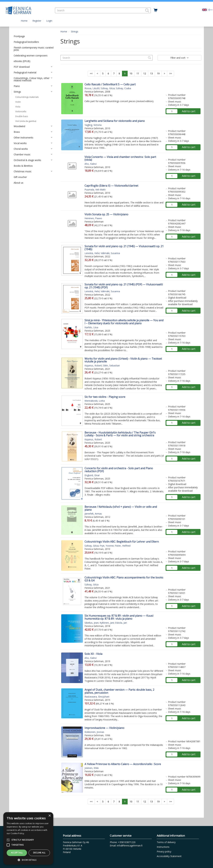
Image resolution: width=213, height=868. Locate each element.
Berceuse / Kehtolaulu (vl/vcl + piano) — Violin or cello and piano (121, 508)
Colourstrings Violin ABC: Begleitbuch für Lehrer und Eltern (122, 542)
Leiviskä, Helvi (92, 253)
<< (91, 73)
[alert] (28, 838)
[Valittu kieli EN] (205, 10)
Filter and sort (180, 58)
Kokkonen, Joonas (94, 732)
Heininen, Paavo (93, 218)
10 (131, 73)
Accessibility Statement (169, 856)
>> (171, 73)
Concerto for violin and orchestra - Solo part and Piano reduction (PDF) (119, 470)
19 (158, 73)
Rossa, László (92, 88)
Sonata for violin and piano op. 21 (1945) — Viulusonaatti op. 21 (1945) (124, 248)
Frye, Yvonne (107, 546)
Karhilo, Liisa (91, 327)
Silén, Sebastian (111, 366)
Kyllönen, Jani (107, 623)
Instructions (163, 847)
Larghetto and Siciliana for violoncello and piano (115, 121)
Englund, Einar (92, 475)
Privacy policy (164, 851)
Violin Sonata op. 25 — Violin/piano (106, 214)
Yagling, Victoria (93, 125)
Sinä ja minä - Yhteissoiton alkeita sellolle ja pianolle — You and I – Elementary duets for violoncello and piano (124, 322)
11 (138, 73)
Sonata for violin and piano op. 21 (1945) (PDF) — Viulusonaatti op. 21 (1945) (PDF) (124, 286)
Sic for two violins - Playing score (105, 397)
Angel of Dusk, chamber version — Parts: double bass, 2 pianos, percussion (119, 691)
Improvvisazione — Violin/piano (104, 728)
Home (24, 21)
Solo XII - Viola (93, 654)
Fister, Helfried (123, 546)
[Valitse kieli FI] (210, 10)
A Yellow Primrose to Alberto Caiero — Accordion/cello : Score (123, 764)
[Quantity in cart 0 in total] (156, 10)
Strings (75, 31)
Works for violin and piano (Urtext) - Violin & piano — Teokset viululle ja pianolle (123, 360)
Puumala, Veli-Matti (95, 190)
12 (145, 73)
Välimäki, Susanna (110, 253)
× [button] (50, 816)
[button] (147, 10)
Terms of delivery (166, 842)
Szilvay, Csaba (123, 88)
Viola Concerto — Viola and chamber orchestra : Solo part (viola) (120, 158)
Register (37, 21)
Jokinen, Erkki (92, 768)
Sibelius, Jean (92, 623)
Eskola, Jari (121, 623)
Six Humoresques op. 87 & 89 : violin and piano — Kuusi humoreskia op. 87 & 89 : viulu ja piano (119, 617)
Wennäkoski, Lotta (95, 401)
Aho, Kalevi (91, 164)
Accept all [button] (17, 853)
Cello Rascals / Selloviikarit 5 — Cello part (110, 84)
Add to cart (189, 111)
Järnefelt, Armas (93, 514)
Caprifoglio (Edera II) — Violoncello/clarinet (111, 186)
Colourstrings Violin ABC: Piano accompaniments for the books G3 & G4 (124, 579)
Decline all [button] (39, 853)
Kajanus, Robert (93, 366)
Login (49, 21)
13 (151, 73)
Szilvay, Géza (108, 88)
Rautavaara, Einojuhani (97, 697)
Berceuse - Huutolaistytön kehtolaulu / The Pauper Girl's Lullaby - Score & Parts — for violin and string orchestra (120, 434)
